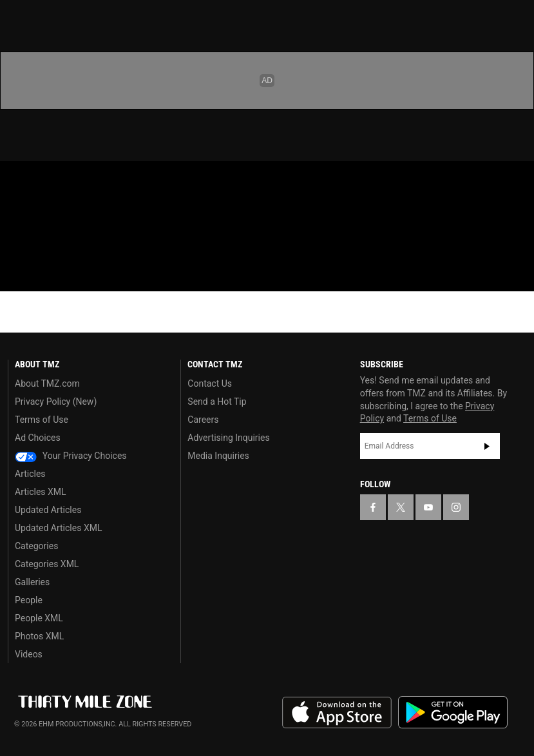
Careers (203, 420)
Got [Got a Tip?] (43, 216)
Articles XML (41, 492)
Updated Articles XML (58, 528)
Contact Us (210, 383)
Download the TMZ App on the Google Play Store (453, 712)
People (29, 600)
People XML (39, 618)
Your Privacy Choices (71, 456)
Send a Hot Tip (217, 402)
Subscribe (487, 446)
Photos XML (39, 636)
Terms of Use (42, 420)
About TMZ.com (47, 383)
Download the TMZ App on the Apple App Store (337, 713)
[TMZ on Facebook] (21, 182)
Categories (36, 546)
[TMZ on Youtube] (82, 182)
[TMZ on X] (52, 182)
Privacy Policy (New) (56, 402)
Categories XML (47, 564)
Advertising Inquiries (228, 438)
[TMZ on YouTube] (428, 507)
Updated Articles (48, 510)
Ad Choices (38, 438)
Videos (29, 654)
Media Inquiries (218, 456)
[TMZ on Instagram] (113, 182)
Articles (30, 474)
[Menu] (18, 247)
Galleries (32, 582)
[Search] (516, 247)
